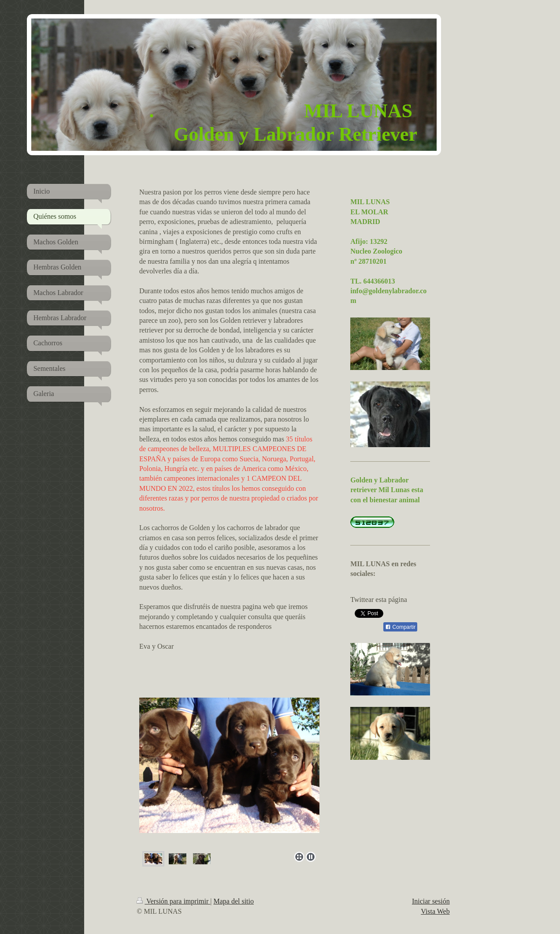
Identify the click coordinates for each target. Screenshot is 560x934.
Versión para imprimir (173, 901)
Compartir (400, 627)
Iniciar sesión (431, 901)
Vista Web (435, 911)
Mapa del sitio (234, 901)
